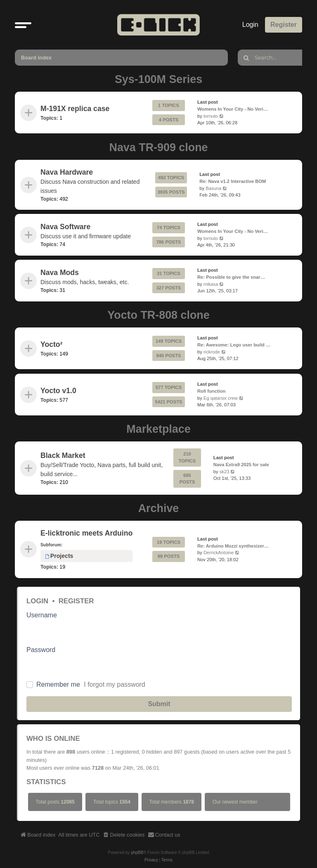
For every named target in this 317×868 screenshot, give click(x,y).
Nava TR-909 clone (159, 147)
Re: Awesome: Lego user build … (234, 345)
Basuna (213, 188)
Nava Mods (60, 273)
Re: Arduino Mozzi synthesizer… (233, 546)
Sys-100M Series (158, 79)
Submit (159, 704)
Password (41, 650)
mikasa (211, 284)
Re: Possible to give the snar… (231, 277)
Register (76, 601)
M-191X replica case (75, 109)
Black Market (63, 455)
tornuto (211, 116)
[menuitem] (124, 835)
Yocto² (51, 345)
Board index (36, 58)
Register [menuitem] (284, 25)
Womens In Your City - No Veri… (233, 109)
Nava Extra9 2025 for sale (241, 465)
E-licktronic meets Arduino (86, 533)
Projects (59, 556)
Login (37, 601)
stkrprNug (271, 802)
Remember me (58, 684)
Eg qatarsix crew (221, 398)
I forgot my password (115, 684)
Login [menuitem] (250, 25)
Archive (159, 508)
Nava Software (65, 226)
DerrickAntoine (219, 553)
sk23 (225, 472)
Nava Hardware (67, 172)
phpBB (137, 853)
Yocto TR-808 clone (158, 315)
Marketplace (158, 429)
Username (42, 615)
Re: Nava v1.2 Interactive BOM (233, 181)
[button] (23, 25)
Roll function (211, 391)
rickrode (212, 352)
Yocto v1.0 (58, 391)
